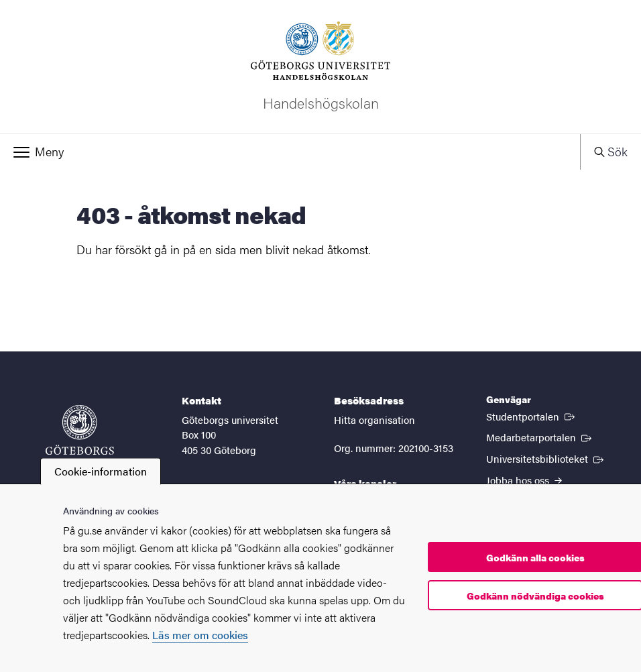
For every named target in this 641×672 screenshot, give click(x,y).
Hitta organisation (374, 419)
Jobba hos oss (524, 480)
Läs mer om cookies (200, 635)
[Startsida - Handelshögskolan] (320, 67)
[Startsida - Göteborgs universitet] (80, 437)
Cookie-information (101, 471)
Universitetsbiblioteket (546, 458)
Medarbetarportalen (540, 437)
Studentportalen (532, 416)
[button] (290, 152)
